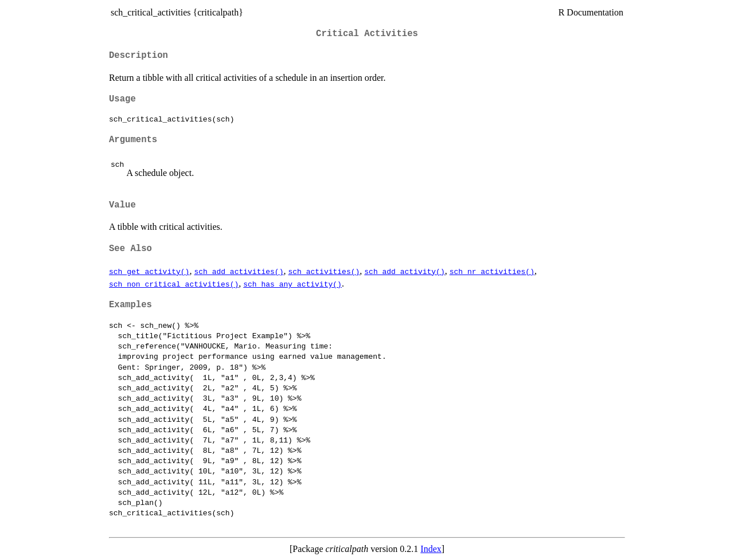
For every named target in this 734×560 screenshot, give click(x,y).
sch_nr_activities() (492, 271)
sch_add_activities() (239, 271)
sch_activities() (324, 271)
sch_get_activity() (149, 271)
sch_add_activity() (404, 271)
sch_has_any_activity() (292, 284)
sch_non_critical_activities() (174, 284)
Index (431, 549)
